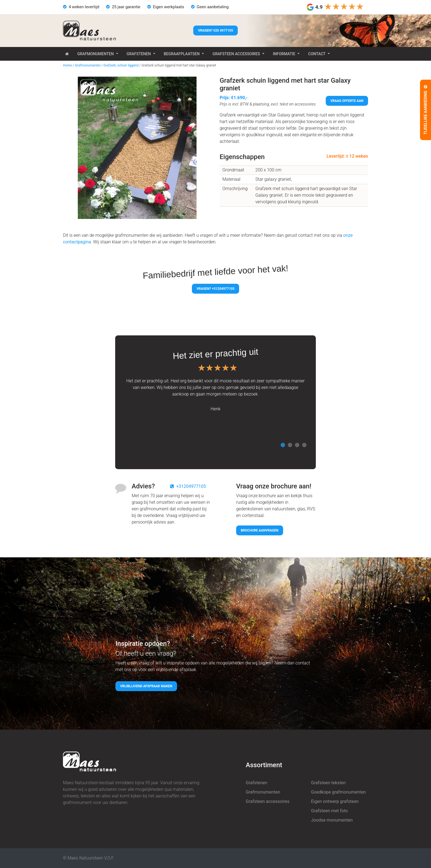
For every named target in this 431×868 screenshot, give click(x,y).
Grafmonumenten (96, 54)
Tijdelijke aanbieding (426, 110)
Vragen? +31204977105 (215, 289)
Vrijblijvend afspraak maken (146, 686)
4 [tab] (304, 445)
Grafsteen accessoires (236, 54)
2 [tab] (290, 445)
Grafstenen (139, 54)
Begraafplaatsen (182, 54)
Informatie (284, 54)
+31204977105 (191, 486)
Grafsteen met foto (330, 811)
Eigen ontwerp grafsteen (335, 801)
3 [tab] (297, 445)
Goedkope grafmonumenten (339, 792)
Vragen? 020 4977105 (215, 30)
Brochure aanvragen (260, 530)
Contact (317, 54)
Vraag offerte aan (347, 101)
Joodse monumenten (332, 820)
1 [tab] (283, 445)
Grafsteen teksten (328, 783)
